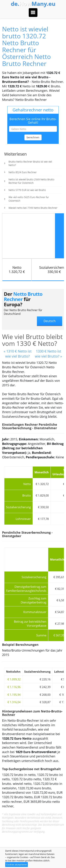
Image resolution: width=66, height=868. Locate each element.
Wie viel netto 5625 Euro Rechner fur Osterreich (29, 199)
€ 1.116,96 (14, 687)
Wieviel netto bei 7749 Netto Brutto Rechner (33, 208)
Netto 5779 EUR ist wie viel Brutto (27, 190)
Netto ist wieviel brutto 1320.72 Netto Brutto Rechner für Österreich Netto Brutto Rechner (26, 46)
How (33, 4)
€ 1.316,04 (14, 702)
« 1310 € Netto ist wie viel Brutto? (18, 354)
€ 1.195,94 (14, 695)
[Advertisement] (29, 235)
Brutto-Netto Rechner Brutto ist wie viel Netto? (30, 163)
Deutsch (50, 321)
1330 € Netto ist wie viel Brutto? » (48, 354)
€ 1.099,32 (14, 679)
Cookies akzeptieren (17, 865)
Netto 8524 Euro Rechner (23, 172)
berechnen (33, 137)
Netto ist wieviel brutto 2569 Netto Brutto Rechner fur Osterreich (31, 181)
